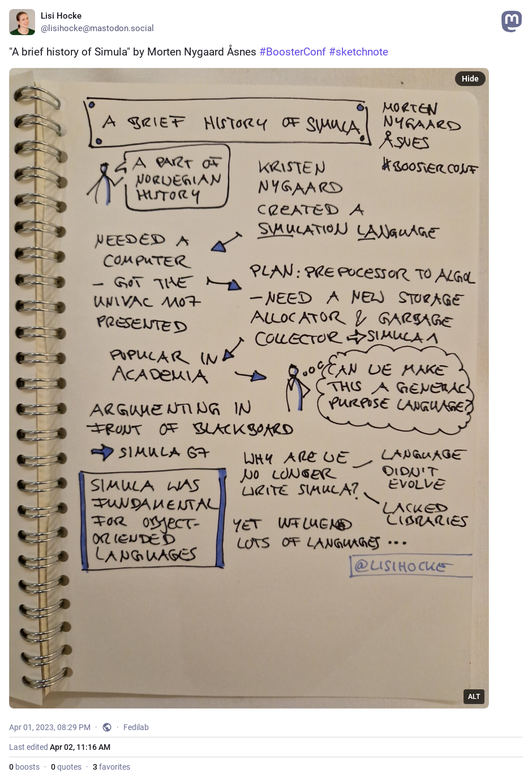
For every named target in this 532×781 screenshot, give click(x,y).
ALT (474, 697)
